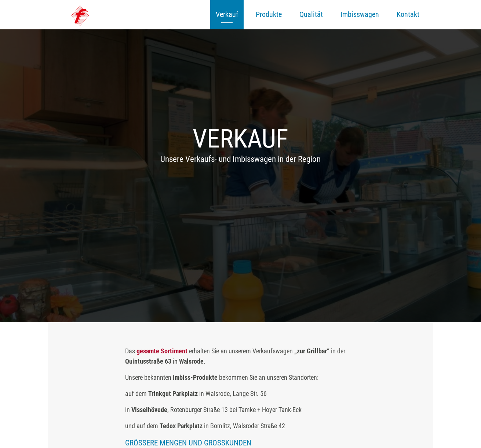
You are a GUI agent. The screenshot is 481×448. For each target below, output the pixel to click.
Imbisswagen (360, 14)
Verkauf (227, 14)
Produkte (269, 14)
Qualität (311, 14)
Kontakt (408, 14)
